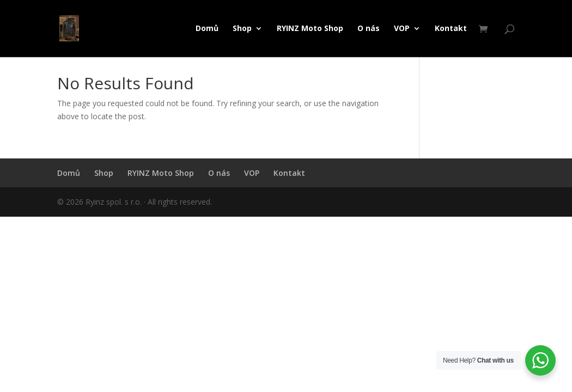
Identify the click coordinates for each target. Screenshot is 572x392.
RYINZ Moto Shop (310, 29)
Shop (242, 29)
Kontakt (451, 29)
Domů (207, 29)
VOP (402, 29)
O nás (369, 29)
